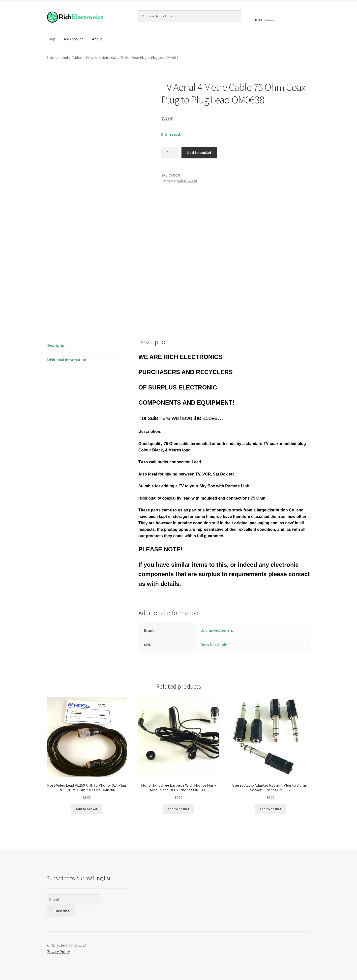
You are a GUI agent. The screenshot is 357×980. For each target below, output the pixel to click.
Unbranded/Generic (217, 630)
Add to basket (199, 152)
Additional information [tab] (66, 360)
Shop (51, 39)
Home (54, 58)
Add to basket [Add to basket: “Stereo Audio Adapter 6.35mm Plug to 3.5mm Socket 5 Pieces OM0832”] (270, 809)
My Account (74, 39)
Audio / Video (72, 58)
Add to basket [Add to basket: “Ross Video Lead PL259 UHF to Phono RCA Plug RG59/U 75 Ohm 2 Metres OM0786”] (87, 809)
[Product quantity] (170, 153)
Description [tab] (57, 345)
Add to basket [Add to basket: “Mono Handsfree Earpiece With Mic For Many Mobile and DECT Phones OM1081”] (178, 809)
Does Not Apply (214, 645)
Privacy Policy (58, 951)
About (97, 39)
